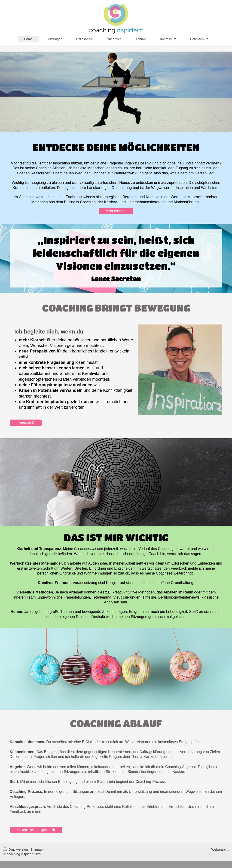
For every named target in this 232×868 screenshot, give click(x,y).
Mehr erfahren (116, 211)
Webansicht (220, 849)
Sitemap (37, 849)
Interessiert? (26, 423)
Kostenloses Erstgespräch (36, 830)
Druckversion (16, 849)
